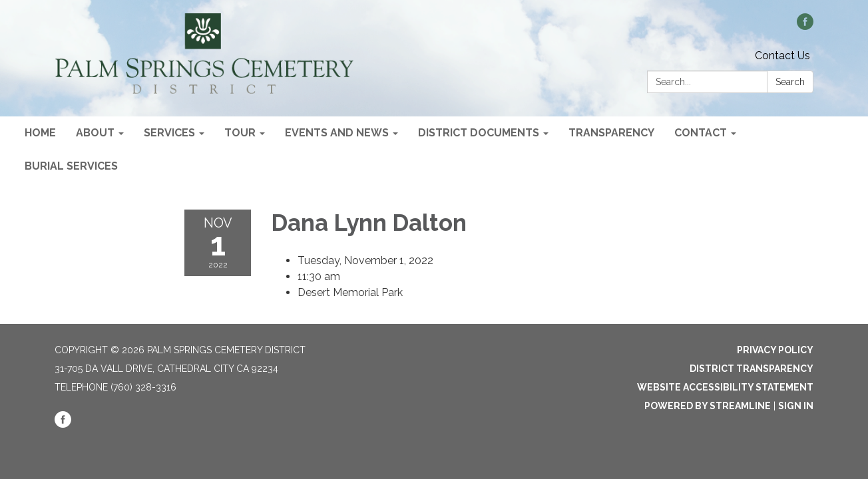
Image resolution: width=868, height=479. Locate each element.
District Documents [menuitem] (479, 133)
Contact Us (782, 56)
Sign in (796, 406)
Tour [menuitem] (240, 133)
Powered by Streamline (708, 406)
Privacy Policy (775, 350)
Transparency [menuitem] (611, 133)
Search (790, 82)
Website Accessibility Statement (725, 387)
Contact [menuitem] (701, 133)
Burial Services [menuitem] (71, 166)
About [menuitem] (95, 133)
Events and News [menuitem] (337, 133)
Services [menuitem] (169, 133)
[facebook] (805, 26)
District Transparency (752, 369)
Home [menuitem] (40, 133)
